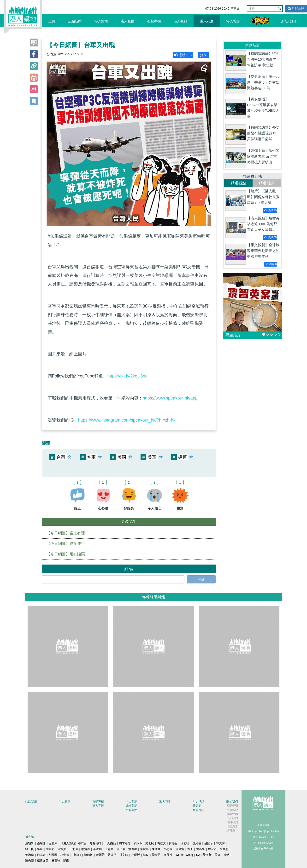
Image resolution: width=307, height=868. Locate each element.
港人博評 (233, 21)
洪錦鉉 (77, 855)
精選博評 (266, 183)
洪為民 (201, 849)
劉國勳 (53, 855)
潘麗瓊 (133, 849)
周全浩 (180, 849)
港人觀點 (180, 21)
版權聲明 (232, 814)
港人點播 (101, 21)
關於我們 (232, 802)
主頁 (52, 21)
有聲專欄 (154, 21)
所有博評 (199, 810)
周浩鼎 (62, 849)
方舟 (190, 849)
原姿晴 (185, 843)
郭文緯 (220, 843)
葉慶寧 (144, 849)
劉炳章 (138, 843)
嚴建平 (112, 855)
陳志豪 (30, 861)
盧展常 (168, 855)
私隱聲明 (232, 806)
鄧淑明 (212, 849)
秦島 (40, 849)
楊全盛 (224, 849)
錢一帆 (30, 849)
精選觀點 (238, 183)
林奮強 (56, 861)
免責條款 (232, 810)
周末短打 (125, 843)
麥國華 (209, 843)
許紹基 (197, 843)
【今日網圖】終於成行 (66, 544)
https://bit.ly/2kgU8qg (127, 376)
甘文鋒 (124, 855)
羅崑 (218, 855)
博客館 (197, 806)
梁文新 (207, 855)
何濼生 (173, 843)
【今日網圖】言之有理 (66, 533)
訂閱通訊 (296, 9)
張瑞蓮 (41, 843)
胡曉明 (50, 849)
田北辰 (74, 849)
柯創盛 (65, 855)
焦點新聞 (75, 21)
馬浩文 (161, 843)
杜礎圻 (136, 855)
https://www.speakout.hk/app (170, 398)
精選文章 (43, 861)
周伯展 (121, 849)
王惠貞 (109, 849)
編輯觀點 (131, 806)
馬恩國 (168, 849)
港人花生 (207, 21)
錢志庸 (41, 855)
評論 (201, 579)
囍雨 (66, 861)
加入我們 (232, 818)
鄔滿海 (86, 849)
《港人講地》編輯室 (73, 843)
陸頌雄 (89, 855)
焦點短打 (95, 843)
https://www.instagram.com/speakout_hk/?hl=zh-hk (127, 420)
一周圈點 (110, 843)
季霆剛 (97, 849)
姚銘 (226, 855)
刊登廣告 (232, 826)
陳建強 (156, 849)
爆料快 (231, 830)
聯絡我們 (232, 822)
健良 (146, 855)
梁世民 (150, 843)
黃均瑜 (30, 855)
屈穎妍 (30, 843)
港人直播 (128, 21)
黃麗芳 (100, 855)
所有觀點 (131, 810)
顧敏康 (53, 843)
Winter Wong (184, 855)
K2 (198, 855)
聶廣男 (156, 855)
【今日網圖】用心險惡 (66, 554)
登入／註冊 (289, 21)
